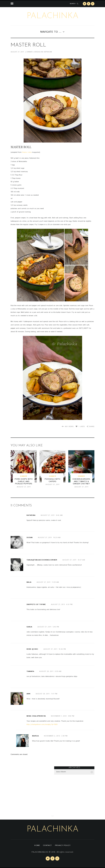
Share (92, 427)
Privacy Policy (63, 845)
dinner (30, 52)
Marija (35, 736)
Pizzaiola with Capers (52, 480)
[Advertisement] (31, 784)
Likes (82, 427)
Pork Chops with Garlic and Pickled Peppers (24, 481)
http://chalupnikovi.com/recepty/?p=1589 (42, 724)
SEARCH (73, 4)
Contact (47, 845)
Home (37, 845)
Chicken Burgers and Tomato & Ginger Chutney (81, 481)
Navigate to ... (51, 32)
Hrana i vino (27, 152)
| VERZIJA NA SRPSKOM (42, 52)
